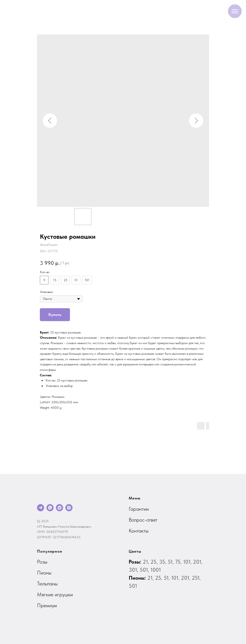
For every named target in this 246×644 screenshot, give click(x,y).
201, (198, 562)
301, (134, 570)
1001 (156, 570)
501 (133, 586)
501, (145, 570)
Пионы (44, 573)
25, (155, 562)
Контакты (139, 531)
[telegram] (41, 508)
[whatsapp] (50, 508)
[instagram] (69, 508)
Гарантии (139, 509)
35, (163, 562)
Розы (42, 562)
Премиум (47, 605)
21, (147, 562)
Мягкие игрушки (55, 594)
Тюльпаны (47, 584)
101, (188, 562)
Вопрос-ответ (143, 520)
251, (196, 578)
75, (179, 562)
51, (171, 562)
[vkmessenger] (59, 508)
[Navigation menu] (235, 11)
